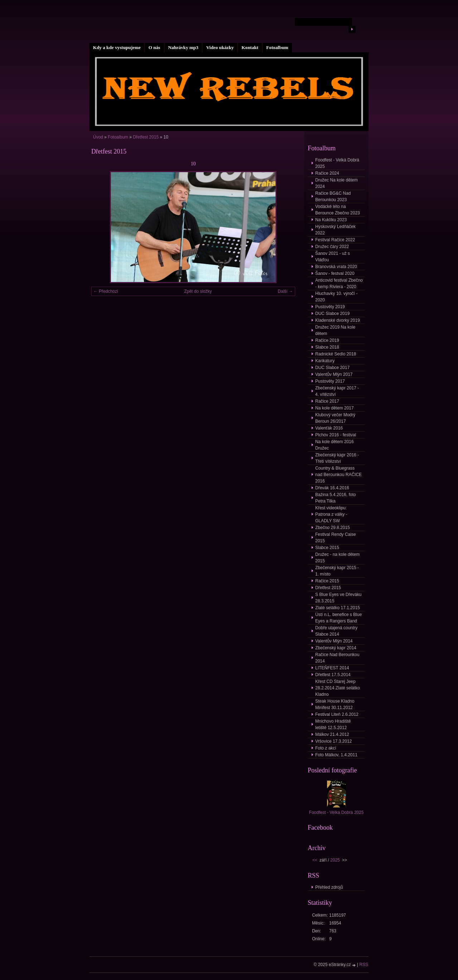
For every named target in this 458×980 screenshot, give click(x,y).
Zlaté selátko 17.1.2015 (338, 608)
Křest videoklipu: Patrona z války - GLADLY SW (331, 514)
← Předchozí (106, 291)
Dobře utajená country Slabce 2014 (336, 631)
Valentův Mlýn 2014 (334, 641)
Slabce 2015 (327, 548)
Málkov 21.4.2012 (332, 734)
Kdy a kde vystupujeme (117, 47)
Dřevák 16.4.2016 (332, 488)
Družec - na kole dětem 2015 (337, 558)
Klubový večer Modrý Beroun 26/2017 (335, 418)
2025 (335, 860)
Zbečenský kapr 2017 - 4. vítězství (337, 391)
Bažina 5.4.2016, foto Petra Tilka (335, 498)
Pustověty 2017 (330, 381)
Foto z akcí (326, 748)
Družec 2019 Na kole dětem (335, 330)
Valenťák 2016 (329, 428)
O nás (154, 47)
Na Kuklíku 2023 (331, 220)
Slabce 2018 (327, 347)
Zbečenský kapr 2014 (336, 648)
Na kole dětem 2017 (334, 408)
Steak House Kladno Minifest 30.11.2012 (335, 704)
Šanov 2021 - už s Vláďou (333, 257)
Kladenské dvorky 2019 (338, 320)
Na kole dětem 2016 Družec (334, 445)
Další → (285, 291)
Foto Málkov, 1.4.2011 (336, 755)
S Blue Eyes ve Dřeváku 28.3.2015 (338, 598)
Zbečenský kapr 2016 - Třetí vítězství (337, 458)
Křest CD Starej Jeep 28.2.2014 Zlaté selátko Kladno (338, 688)
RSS (364, 965)
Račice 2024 (327, 173)
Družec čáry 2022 (332, 247)
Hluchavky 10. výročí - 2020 (336, 297)
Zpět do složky (198, 291)
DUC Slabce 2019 (332, 314)
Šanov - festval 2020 (335, 273)
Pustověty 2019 (330, 307)
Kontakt (250, 47)
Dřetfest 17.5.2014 (333, 675)
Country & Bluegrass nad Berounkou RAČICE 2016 (338, 475)
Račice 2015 (327, 581)
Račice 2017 (327, 401)
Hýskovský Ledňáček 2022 (335, 230)
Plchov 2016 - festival (336, 435)
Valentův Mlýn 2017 (334, 374)
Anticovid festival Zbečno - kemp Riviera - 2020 (339, 283)
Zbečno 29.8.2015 (333, 528)
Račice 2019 (327, 340)
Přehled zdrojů (329, 887)
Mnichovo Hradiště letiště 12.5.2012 (333, 724)
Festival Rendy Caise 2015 (335, 538)
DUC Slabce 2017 (332, 368)
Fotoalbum (277, 47)
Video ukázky (220, 47)
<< (315, 860)
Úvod (98, 137)
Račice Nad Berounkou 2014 (337, 658)
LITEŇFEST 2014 (332, 668)
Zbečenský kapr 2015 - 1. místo (337, 571)
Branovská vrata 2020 (336, 267)
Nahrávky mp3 (183, 47)
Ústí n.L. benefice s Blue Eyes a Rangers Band (338, 618)
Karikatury (325, 361)
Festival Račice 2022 (335, 240)
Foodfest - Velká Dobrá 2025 (337, 163)
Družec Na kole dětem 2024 (337, 183)
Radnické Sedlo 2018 (336, 354)
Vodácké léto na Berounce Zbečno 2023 (338, 210)
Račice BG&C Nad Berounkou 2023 (333, 197)
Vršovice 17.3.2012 (333, 741)
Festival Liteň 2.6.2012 (337, 714)
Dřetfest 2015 (146, 137)
